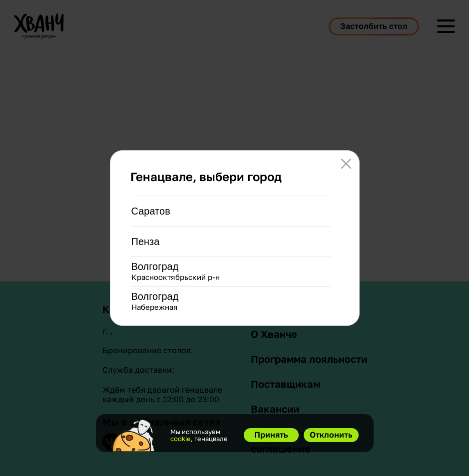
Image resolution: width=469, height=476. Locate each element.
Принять (271, 435)
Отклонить (331, 435)
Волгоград (155, 266)
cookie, (182, 439)
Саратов (151, 211)
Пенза (146, 241)
